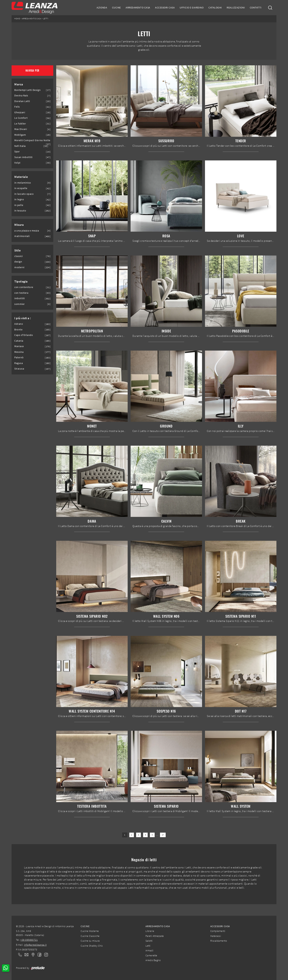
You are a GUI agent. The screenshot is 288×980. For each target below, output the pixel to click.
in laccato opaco (24, 194)
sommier (20, 304)
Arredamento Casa (138, 8)
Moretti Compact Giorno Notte (32, 140)
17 (163, 835)
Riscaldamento (219, 941)
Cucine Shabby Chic (92, 946)
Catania (19, 341)
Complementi (218, 931)
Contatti (256, 8)
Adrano (19, 324)
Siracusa (19, 369)
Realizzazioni (236, 8)
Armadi (149, 950)
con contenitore (24, 287)
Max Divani (21, 129)
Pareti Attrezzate (155, 936)
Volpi (17, 163)
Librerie (150, 931)
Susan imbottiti (23, 157)
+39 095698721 (29, 940)
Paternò (19, 357)
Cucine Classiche (90, 936)
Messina (19, 352)
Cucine (116, 8)
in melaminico (23, 183)
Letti (46, 19)
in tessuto (20, 211)
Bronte (18, 330)
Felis (17, 107)
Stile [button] (18, 250)
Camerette (151, 955)
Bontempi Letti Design (27, 90)
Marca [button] (19, 84)
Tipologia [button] (21, 281)
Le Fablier (20, 124)
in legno (19, 199)
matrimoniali (22, 236)
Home (17, 19)
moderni (19, 267)
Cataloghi (215, 8)
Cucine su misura (90, 941)
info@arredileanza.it (35, 945)
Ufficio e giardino (192, 8)
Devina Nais (21, 96)
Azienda (102, 8)
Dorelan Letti (22, 101)
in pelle (19, 205)
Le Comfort (21, 118)
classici (18, 256)
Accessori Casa (165, 8)
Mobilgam (20, 135)
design (18, 262)
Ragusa (19, 363)
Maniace (19, 346)
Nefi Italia (20, 146)
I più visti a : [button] (23, 318)
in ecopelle (21, 188)
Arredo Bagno (153, 960)
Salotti (149, 941)
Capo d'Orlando (24, 335)
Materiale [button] (21, 177)
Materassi (216, 936)
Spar (17, 152)
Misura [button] (19, 225)
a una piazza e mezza (27, 231)
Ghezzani (20, 112)
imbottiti (20, 298)
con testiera (21, 293)
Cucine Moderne (90, 931)
